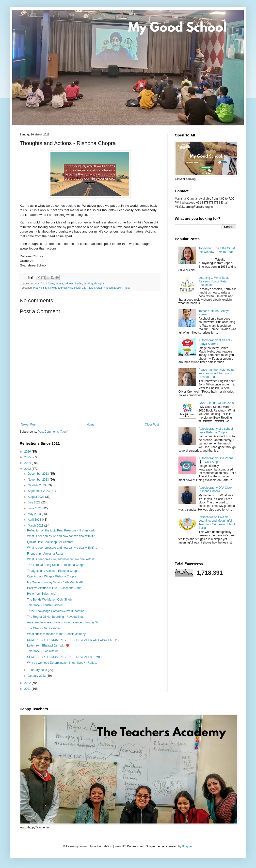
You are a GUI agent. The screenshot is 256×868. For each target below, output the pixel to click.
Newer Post (29, 425)
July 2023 (35, 502)
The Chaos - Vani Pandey (44, 628)
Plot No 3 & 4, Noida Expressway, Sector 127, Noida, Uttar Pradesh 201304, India (81, 288)
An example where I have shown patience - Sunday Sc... (64, 622)
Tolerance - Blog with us (43, 651)
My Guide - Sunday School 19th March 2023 (56, 582)
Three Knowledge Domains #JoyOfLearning (56, 611)
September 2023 (39, 491)
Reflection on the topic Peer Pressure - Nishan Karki (61, 530)
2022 (28, 683)
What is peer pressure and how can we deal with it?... (62, 536)
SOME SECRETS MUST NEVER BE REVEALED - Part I (64, 657)
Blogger (187, 846)
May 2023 (35, 514)
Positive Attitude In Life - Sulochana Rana (54, 588)
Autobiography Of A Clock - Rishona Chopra (216, 489)
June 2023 (35, 508)
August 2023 (37, 497)
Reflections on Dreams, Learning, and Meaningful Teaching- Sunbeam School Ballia (217, 522)
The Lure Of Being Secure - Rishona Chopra (56, 565)
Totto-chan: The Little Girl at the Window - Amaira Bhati (217, 250)
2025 (28, 457)
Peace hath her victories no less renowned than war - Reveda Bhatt (216, 373)
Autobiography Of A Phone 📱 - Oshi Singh (216, 460)
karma (59, 283)
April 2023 (35, 520)
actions (35, 283)
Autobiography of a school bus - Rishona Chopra (216, 430)
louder (79, 283)
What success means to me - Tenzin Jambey (56, 634)
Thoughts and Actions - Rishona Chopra (53, 571)
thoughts (99, 283)
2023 (28, 469)
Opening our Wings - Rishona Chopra (52, 576)
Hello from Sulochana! (42, 594)
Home (91, 425)
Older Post (152, 425)
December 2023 (39, 474)
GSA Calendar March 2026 (216, 403)
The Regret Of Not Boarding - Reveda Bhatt (56, 617)
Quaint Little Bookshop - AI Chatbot (50, 542)
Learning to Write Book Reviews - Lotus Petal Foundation (214, 281)
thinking (88, 283)
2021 (28, 689)
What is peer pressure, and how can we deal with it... (62, 559)
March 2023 (36, 526)
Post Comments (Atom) (53, 432)
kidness (69, 283)
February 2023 (38, 670)
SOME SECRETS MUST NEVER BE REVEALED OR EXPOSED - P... (73, 640)
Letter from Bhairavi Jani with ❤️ (48, 646)
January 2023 (37, 676)
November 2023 (39, 480)
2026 (28, 452)
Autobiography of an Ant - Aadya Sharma (215, 342)
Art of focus (47, 283)
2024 (28, 463)
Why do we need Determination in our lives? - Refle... (62, 663)
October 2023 (37, 485)
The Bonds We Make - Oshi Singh (49, 600)
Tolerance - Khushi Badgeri (45, 605)
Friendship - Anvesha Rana (45, 554)
